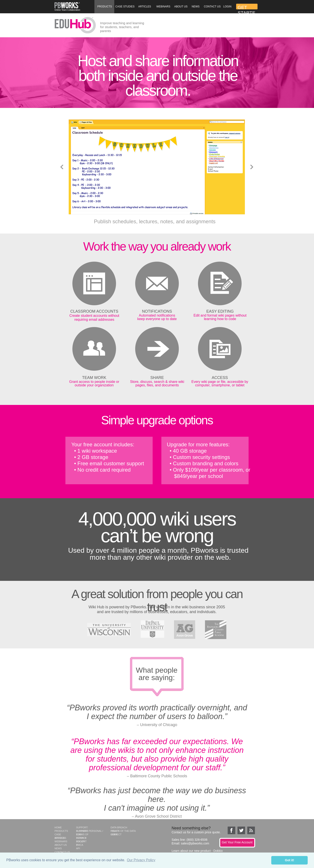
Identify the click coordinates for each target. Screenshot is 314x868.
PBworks (138, 607)
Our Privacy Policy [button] (141, 860)
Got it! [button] (290, 860)
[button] (104, 7)
